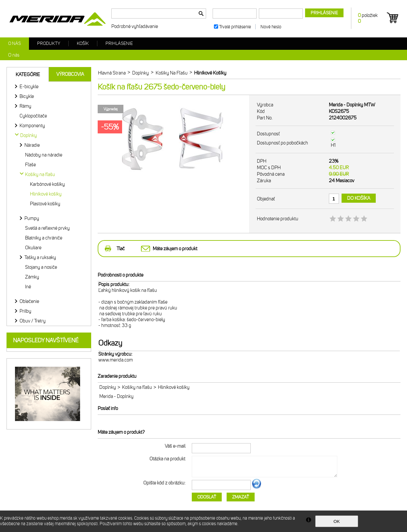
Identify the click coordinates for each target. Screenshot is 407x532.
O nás (14, 43)
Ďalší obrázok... (257, 488)
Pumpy (32, 218)
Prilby (25, 311)
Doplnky (108, 387)
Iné (28, 287)
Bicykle (27, 96)
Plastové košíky (45, 204)
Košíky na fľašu (137, 387)
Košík (83, 43)
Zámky (32, 277)
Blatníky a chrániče (44, 238)
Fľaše (30, 165)
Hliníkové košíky (46, 194)
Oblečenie (29, 301)
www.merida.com (116, 360)
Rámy (25, 106)
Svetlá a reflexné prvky (47, 228)
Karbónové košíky (47, 184)
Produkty (49, 43)
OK (337, 521)
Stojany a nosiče (41, 267)
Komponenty (32, 126)
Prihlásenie (119, 43)
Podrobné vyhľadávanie (135, 26)
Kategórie (28, 75)
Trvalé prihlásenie (235, 27)
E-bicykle (29, 87)
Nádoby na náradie (44, 155)
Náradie (32, 145)
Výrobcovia (70, 74)
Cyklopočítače (33, 116)
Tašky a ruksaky (40, 257)
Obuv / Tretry (33, 321)
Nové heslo (271, 27)
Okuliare (33, 248)
